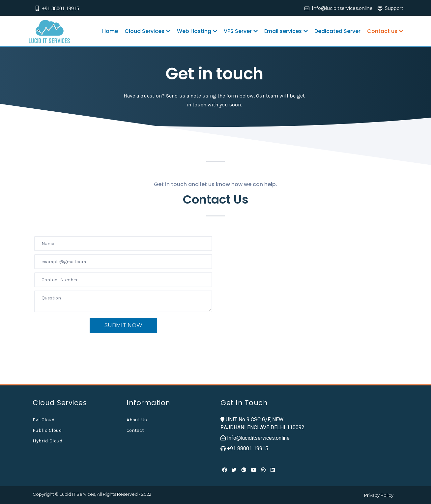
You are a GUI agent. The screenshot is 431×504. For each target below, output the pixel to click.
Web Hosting (197, 31)
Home (110, 31)
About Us (137, 420)
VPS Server (241, 31)
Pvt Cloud (44, 420)
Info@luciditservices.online (342, 8)
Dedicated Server (337, 31)
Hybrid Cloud (48, 441)
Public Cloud (47, 430)
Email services (286, 31)
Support (394, 8)
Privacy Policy (379, 495)
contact (135, 430)
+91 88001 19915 (57, 8)
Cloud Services (147, 31)
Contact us (385, 31)
